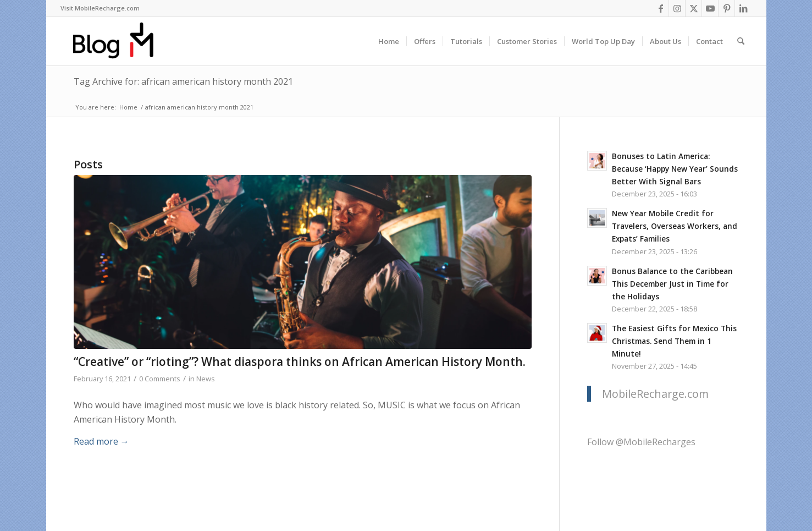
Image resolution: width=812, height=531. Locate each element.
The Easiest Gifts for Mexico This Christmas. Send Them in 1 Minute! (674, 341)
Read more (101, 441)
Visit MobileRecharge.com (100, 8)
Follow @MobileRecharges (641, 442)
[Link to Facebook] (661, 8)
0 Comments (160, 379)
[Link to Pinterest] (727, 8)
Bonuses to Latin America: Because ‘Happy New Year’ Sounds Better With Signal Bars (675, 169)
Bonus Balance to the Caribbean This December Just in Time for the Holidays (672, 284)
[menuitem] (100, 8)
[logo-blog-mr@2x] (120, 41)
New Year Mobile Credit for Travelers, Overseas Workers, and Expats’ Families (675, 226)
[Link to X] (694, 8)
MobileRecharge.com (655, 394)
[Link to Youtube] (710, 8)
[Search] (741, 41)
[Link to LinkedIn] (743, 8)
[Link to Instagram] (677, 8)
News (206, 379)
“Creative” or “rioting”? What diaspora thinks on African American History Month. (300, 362)
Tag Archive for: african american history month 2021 (183, 81)
